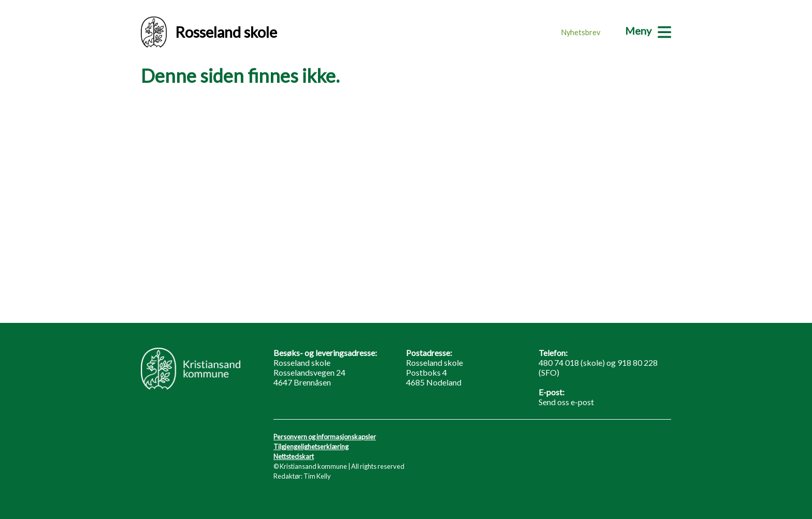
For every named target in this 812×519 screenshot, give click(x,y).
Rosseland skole (209, 32)
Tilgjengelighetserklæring (311, 447)
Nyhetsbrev (581, 32)
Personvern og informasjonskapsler (325, 437)
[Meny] (648, 31)
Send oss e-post (566, 402)
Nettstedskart (294, 456)
